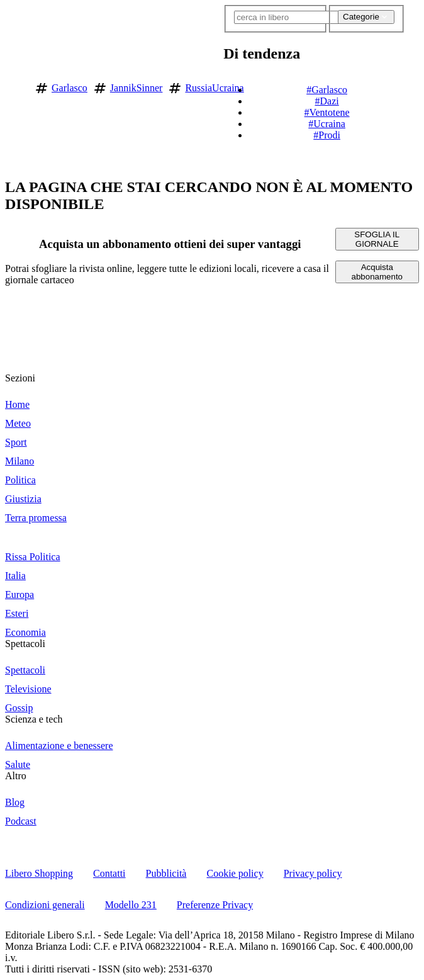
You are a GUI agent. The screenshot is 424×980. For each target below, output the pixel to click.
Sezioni (20, 378)
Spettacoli (25, 644)
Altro (16, 776)
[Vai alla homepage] (14, 86)
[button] (412, 86)
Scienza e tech (34, 719)
